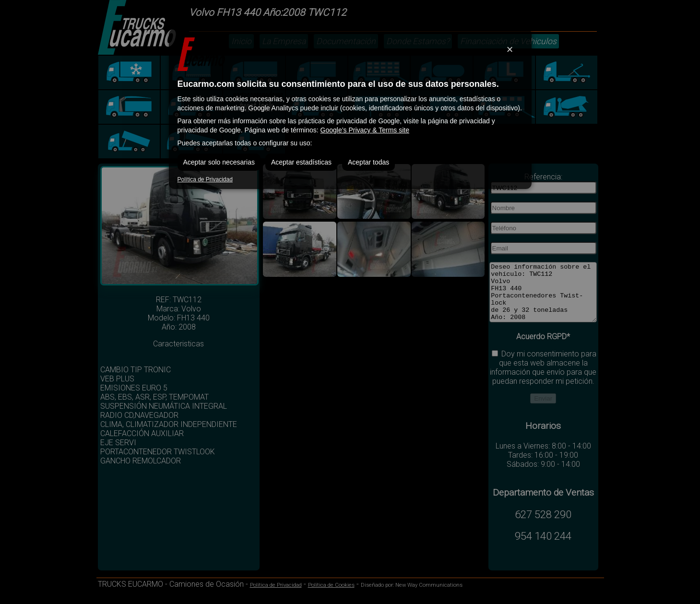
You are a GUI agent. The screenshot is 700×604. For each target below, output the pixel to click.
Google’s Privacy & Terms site (365, 130)
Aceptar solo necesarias (219, 162)
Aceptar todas (368, 162)
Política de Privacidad (205, 179)
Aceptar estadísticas (301, 162)
